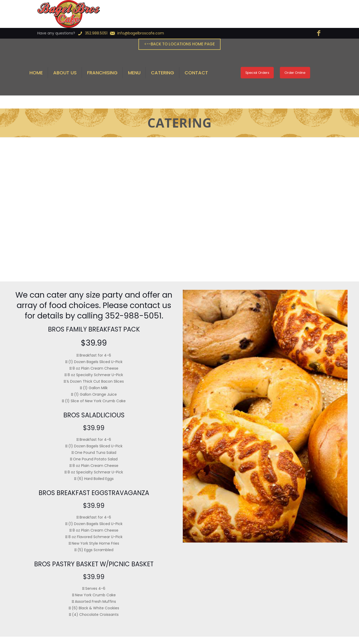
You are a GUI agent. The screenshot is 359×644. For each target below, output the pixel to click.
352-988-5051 (133, 316)
